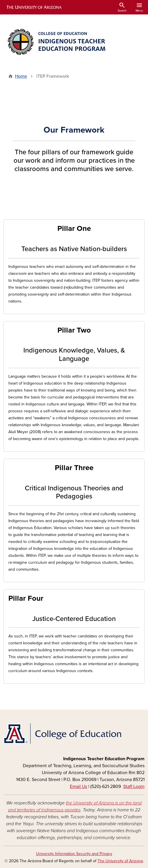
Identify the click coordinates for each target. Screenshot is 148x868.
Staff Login (134, 787)
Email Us (78, 787)
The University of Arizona (120, 861)
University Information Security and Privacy (74, 854)
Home (21, 76)
